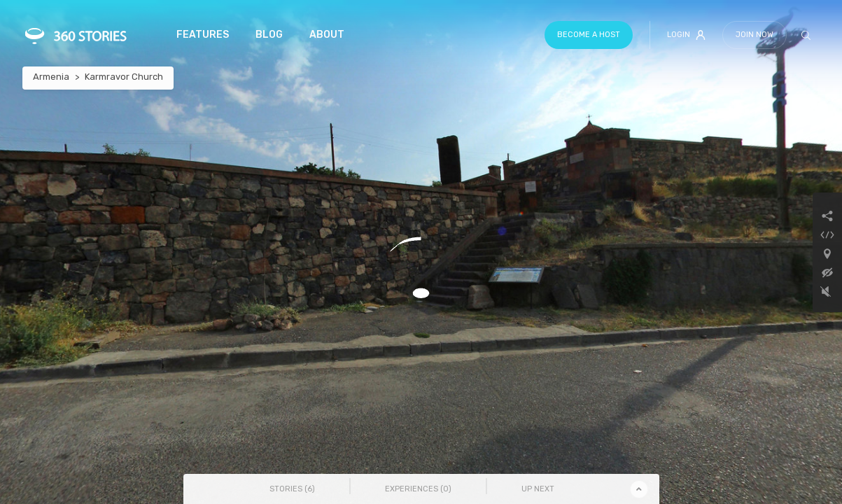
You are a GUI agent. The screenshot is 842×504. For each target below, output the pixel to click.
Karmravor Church (124, 77)
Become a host (589, 35)
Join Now (755, 35)
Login (686, 35)
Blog (269, 35)
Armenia (51, 77)
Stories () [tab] (292, 489)
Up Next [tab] (538, 489)
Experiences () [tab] (418, 489)
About (327, 35)
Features (203, 35)
